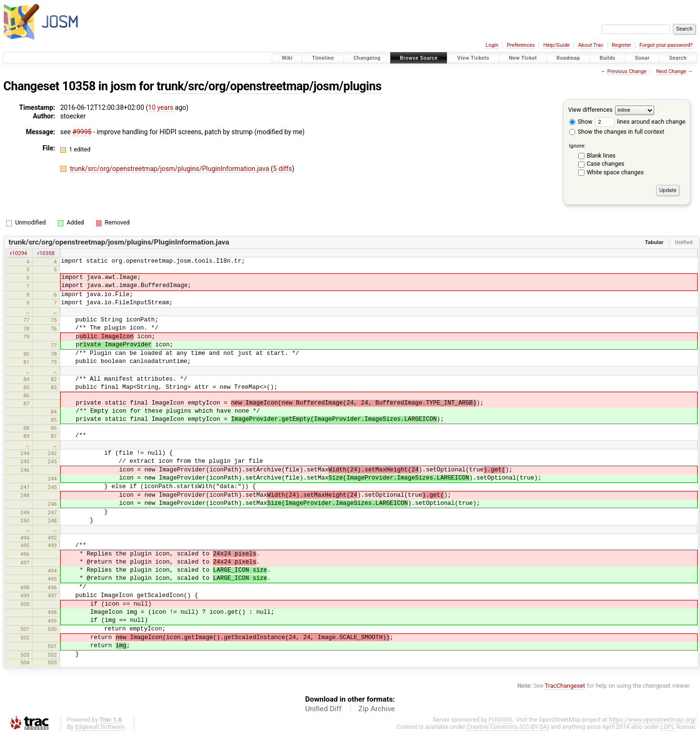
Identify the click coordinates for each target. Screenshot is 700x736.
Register (621, 45)
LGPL (668, 727)
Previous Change (627, 71)
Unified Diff (323, 709)
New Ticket (523, 58)
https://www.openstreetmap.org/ (653, 720)
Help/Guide (557, 45)
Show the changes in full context (617, 132)
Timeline (323, 58)
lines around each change (640, 122)
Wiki (287, 58)
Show (581, 122)
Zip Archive (377, 709)
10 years (161, 107)
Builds (608, 58)
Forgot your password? (666, 45)
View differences (590, 110)
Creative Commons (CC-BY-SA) (508, 727)
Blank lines (601, 155)
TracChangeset (565, 686)
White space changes (615, 172)
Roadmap (568, 58)
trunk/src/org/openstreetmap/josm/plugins (269, 86)
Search (678, 58)
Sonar (642, 58)
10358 (79, 86)
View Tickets (473, 58)
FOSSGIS (500, 720)
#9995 (82, 132)
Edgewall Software (100, 727)
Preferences (521, 45)
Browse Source (419, 58)
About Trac (591, 45)
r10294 (19, 253)
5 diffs (283, 169)
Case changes (606, 164)
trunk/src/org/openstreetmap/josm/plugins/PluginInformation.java (170, 169)
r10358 (46, 253)
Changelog (367, 58)
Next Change (671, 71)
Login (492, 45)
